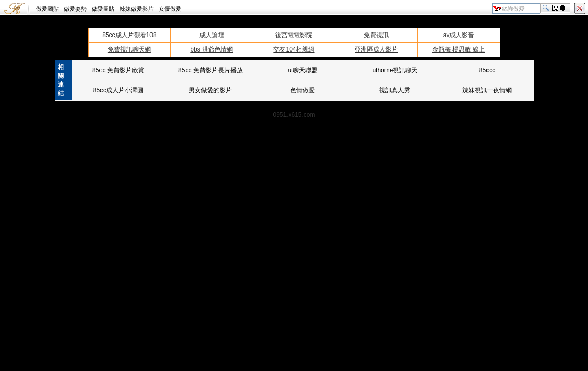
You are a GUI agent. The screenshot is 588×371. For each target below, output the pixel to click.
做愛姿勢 (75, 9)
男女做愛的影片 (210, 90)
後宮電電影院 (294, 35)
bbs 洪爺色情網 (212, 49)
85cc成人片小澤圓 (118, 90)
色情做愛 (303, 90)
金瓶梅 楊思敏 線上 (459, 49)
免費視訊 (376, 35)
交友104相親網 (294, 49)
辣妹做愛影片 (137, 9)
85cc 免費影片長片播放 (211, 70)
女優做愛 (170, 9)
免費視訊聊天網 (129, 49)
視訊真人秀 (395, 90)
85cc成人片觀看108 (129, 35)
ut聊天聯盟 (303, 70)
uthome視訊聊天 (395, 70)
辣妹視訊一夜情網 (487, 90)
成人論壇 (212, 35)
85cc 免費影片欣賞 (118, 70)
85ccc (487, 70)
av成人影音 (459, 35)
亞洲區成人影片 (376, 49)
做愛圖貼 (47, 9)
